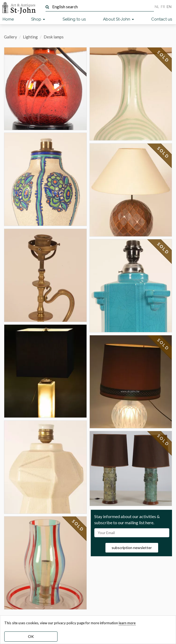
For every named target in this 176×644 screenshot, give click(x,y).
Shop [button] (38, 19)
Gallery (11, 37)
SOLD (78, 526)
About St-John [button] (118, 19)
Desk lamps (54, 37)
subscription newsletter (132, 548)
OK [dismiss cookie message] (31, 636)
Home (8, 19)
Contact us (162, 19)
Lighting (30, 37)
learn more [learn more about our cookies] (127, 623)
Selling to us (74, 19)
